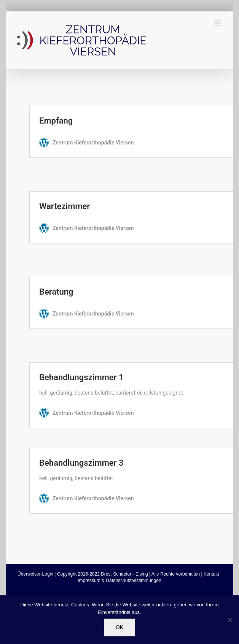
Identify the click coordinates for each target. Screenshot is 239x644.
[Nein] (229, 620)
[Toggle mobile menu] (218, 23)
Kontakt (211, 574)
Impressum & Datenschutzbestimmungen (119, 581)
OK (120, 627)
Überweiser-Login (35, 574)
